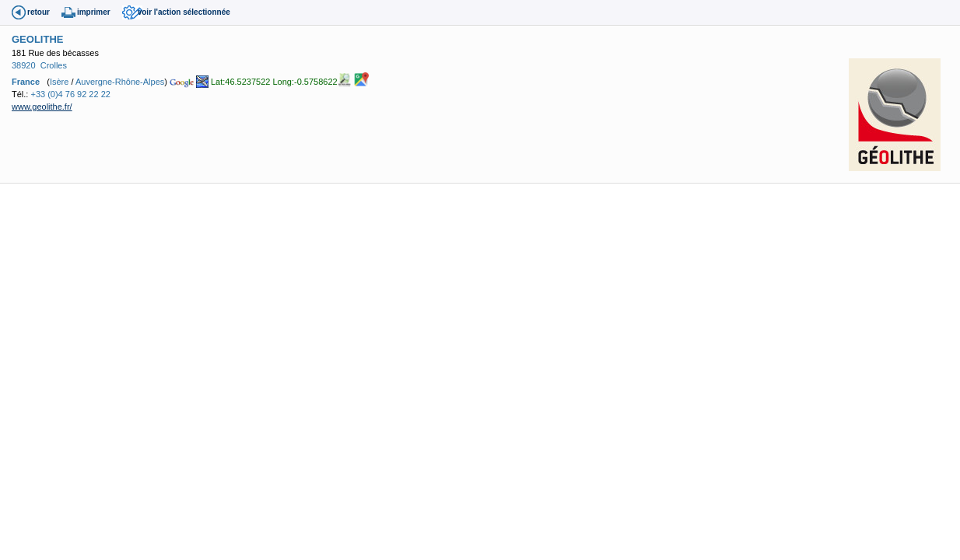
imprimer (94, 12)
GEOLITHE (37, 39)
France (26, 81)
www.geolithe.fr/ (42, 107)
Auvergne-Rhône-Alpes (120, 81)
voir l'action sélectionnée (184, 12)
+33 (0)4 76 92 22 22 (70, 94)
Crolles (54, 65)
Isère (59, 81)
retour (39, 12)
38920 (24, 65)
